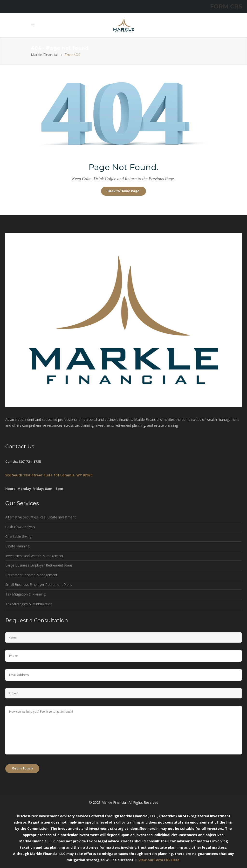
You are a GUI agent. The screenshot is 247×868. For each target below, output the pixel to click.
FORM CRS (226, 6)
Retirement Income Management (31, 575)
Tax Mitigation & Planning (25, 594)
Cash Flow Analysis (20, 527)
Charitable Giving (18, 536)
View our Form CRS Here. (159, 860)
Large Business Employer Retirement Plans (39, 565)
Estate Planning (17, 546)
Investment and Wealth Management (34, 556)
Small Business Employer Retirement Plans (39, 585)
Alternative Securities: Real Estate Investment (41, 517)
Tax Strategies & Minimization (29, 604)
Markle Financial (44, 55)
